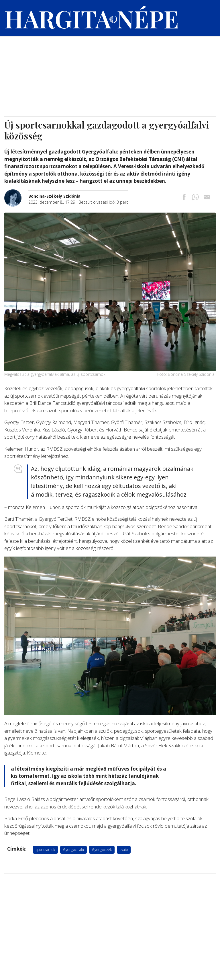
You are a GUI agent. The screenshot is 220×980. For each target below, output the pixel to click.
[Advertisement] (110, 73)
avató (124, 850)
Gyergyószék (102, 850)
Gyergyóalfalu (73, 850)
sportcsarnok (45, 850)
